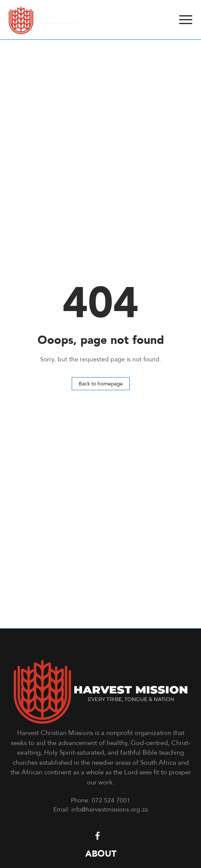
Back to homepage (101, 383)
